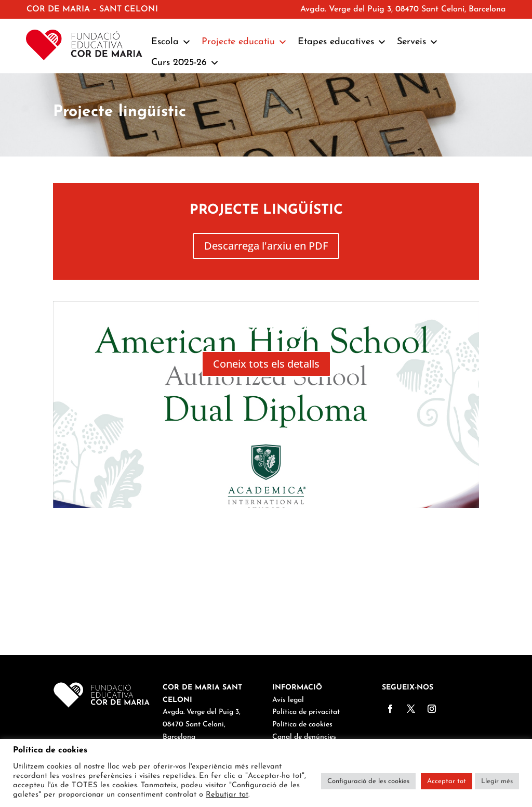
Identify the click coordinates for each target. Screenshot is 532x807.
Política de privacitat (306, 712)
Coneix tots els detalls (266, 364)
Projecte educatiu (244, 42)
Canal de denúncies (304, 737)
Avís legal (288, 700)
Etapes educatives (342, 42)
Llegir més (497, 781)
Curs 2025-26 (185, 63)
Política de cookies (302, 725)
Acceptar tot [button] (447, 781)
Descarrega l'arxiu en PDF (266, 246)
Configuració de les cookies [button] (368, 781)
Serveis (418, 42)
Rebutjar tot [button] (227, 795)
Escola (171, 42)
